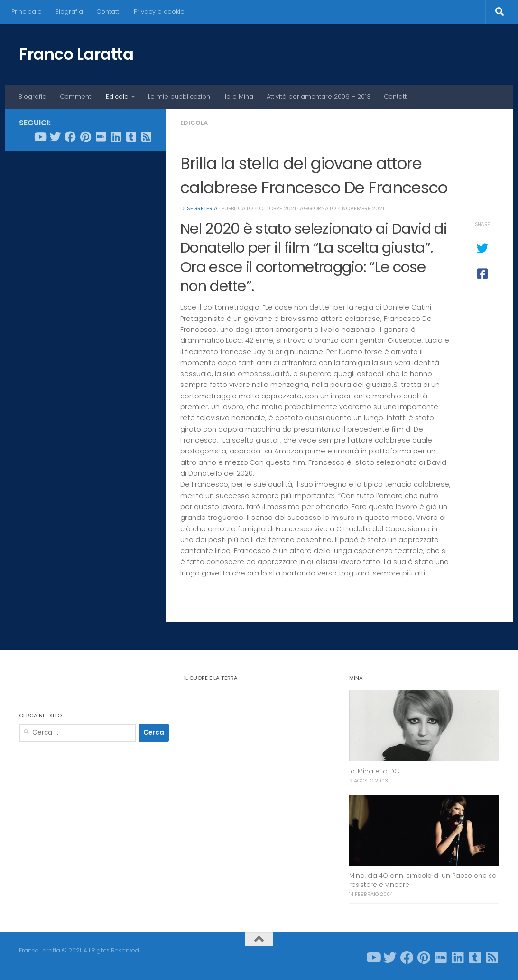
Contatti (108, 12)
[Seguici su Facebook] (70, 137)
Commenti (76, 97)
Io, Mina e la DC (374, 771)
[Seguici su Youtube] (40, 137)
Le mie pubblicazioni (180, 97)
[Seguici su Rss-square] (146, 137)
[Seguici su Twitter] (55, 137)
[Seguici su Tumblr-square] (131, 137)
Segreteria (202, 208)
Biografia (69, 12)
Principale (27, 12)
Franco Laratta (76, 54)
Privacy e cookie (159, 12)
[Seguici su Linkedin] (116, 137)
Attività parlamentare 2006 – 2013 (319, 97)
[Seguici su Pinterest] (85, 137)
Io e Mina (239, 97)
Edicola (117, 97)
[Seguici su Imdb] (101, 137)
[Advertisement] (85, 220)
